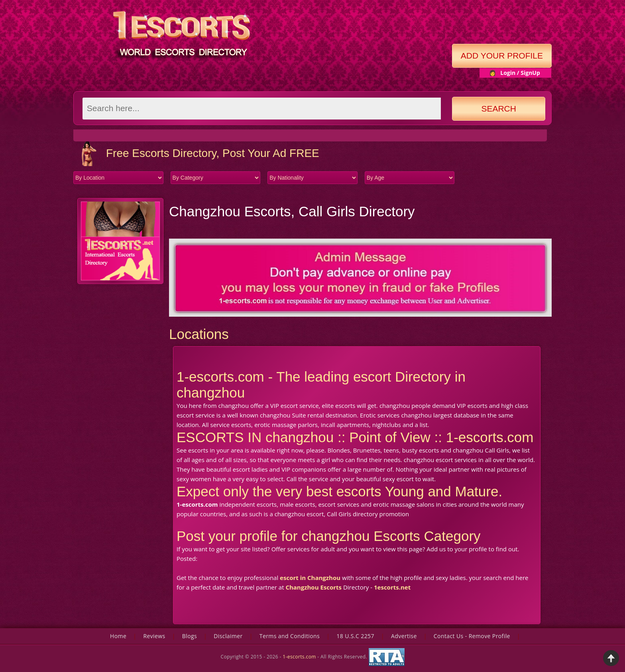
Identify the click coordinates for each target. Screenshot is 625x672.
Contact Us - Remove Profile (472, 636)
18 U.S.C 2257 (355, 636)
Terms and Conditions (290, 636)
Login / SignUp (520, 73)
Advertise (404, 636)
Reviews (154, 636)
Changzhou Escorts (313, 587)
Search (499, 109)
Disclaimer (228, 636)
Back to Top (611, 658)
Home (118, 636)
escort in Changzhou (310, 578)
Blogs (190, 636)
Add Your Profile (502, 56)
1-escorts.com (300, 657)
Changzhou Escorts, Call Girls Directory (292, 211)
